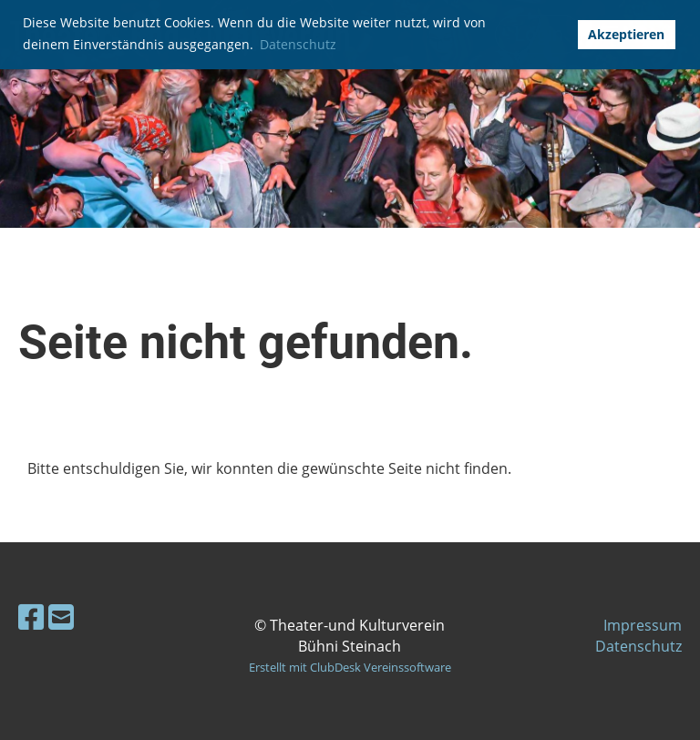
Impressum (643, 625)
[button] (557, 35)
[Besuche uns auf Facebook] (31, 617)
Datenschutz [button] (298, 44)
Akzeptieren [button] (626, 34)
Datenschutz (638, 646)
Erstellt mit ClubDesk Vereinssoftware (350, 667)
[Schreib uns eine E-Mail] (61, 617)
